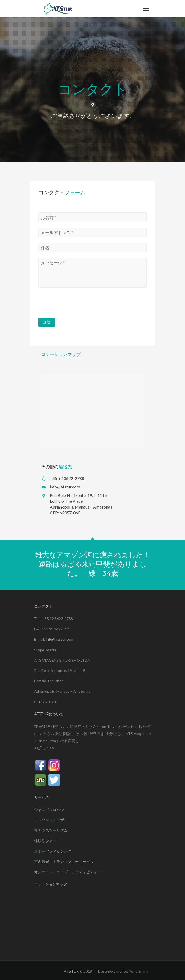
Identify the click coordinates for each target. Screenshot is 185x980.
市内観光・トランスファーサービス (64, 861)
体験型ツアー (45, 841)
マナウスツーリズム (51, 830)
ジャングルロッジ (49, 810)
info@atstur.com (60, 639)
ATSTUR (71, 971)
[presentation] (75, 303)
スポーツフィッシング (53, 851)
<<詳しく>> (44, 748)
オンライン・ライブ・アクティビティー (68, 872)
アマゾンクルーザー (51, 820)
